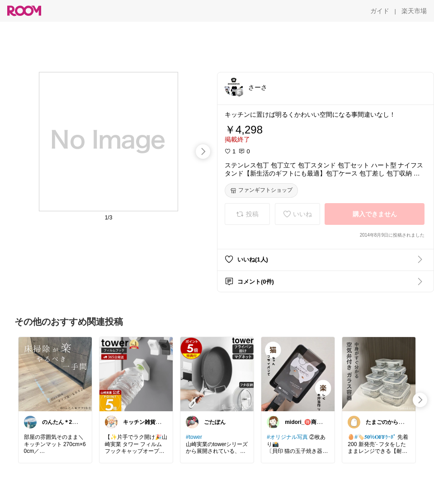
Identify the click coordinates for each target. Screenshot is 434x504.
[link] (55, 374)
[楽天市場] (414, 11)
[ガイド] (380, 11)
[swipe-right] (203, 152)
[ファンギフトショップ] (261, 190)
